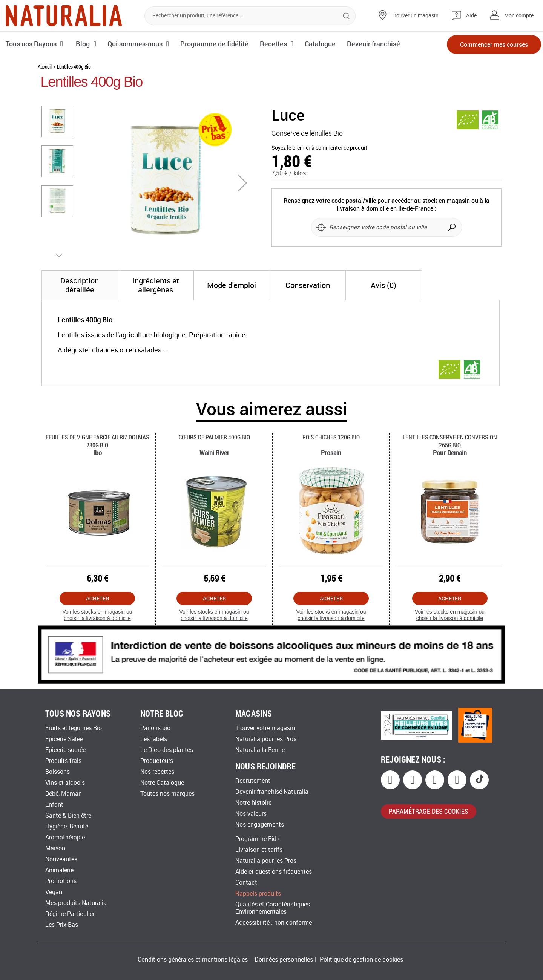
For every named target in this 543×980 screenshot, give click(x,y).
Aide (471, 16)
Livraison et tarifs (259, 850)
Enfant (54, 805)
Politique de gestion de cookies (361, 959)
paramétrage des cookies (429, 811)
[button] (242, 183)
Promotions (61, 881)
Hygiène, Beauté (67, 826)
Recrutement (253, 781)
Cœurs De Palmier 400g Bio (214, 437)
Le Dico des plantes (167, 750)
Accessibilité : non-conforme (274, 923)
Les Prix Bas (62, 925)
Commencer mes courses (494, 44)
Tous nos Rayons (31, 44)
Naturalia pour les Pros (266, 739)
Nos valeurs (251, 814)
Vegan (54, 892)
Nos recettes (157, 772)
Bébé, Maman (64, 794)
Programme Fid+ (258, 839)
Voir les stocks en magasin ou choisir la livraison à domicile (97, 615)
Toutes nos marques (167, 794)
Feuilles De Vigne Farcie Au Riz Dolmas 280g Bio (97, 441)
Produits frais (63, 761)
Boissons (58, 772)
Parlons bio (155, 728)
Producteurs (157, 761)
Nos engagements (260, 825)
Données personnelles (284, 959)
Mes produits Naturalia (76, 903)
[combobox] (250, 16)
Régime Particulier (70, 914)
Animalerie (59, 870)
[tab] (80, 285)
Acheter (97, 598)
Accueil (44, 67)
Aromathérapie (65, 837)
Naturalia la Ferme (260, 750)
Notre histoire (253, 803)
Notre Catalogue (162, 783)
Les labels (154, 739)
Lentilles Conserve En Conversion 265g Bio (450, 441)
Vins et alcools (65, 783)
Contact (246, 883)
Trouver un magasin (415, 16)
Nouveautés (61, 859)
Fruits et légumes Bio (74, 728)
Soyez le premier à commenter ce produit (319, 148)
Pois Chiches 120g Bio (331, 437)
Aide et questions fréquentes (274, 872)
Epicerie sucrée (65, 750)
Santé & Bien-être (68, 815)
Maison (55, 848)
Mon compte (519, 16)
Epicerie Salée (64, 739)
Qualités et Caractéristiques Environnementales (273, 908)
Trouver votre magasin (265, 728)
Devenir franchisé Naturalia (272, 792)
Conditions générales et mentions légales (193, 959)
